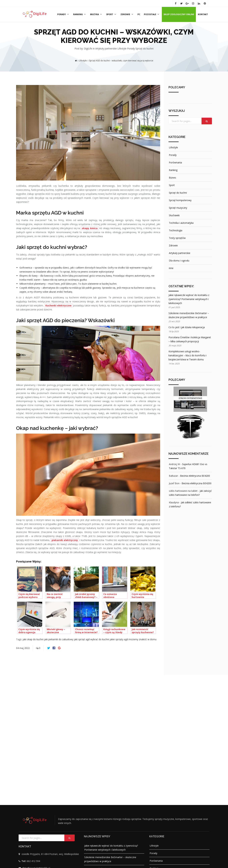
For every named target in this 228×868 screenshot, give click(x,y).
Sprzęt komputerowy (180, 200)
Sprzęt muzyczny (178, 208)
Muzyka (96, 14)
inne (171, 268)
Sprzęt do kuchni (144, 49)
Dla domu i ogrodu (179, 261)
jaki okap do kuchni (33, 639)
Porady (63, 14)
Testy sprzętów (177, 238)
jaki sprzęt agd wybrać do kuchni (92, 639)
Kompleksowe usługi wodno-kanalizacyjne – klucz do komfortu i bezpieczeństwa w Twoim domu (188, 355)
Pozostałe (152, 14)
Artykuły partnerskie (106, 49)
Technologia (176, 230)
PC (139, 14)
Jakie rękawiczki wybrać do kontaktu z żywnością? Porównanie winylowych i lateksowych (189, 299)
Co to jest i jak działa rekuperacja (187, 327)
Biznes (172, 178)
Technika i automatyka (181, 223)
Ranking (80, 14)
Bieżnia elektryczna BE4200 (195, 476)
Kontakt (203, 14)
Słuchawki (174, 215)
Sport (111, 14)
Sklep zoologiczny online (179, 14)
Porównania (175, 162)
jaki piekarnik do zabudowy (59, 639)
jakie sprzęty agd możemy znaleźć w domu (133, 639)
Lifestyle (122, 49)
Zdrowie (127, 14)
